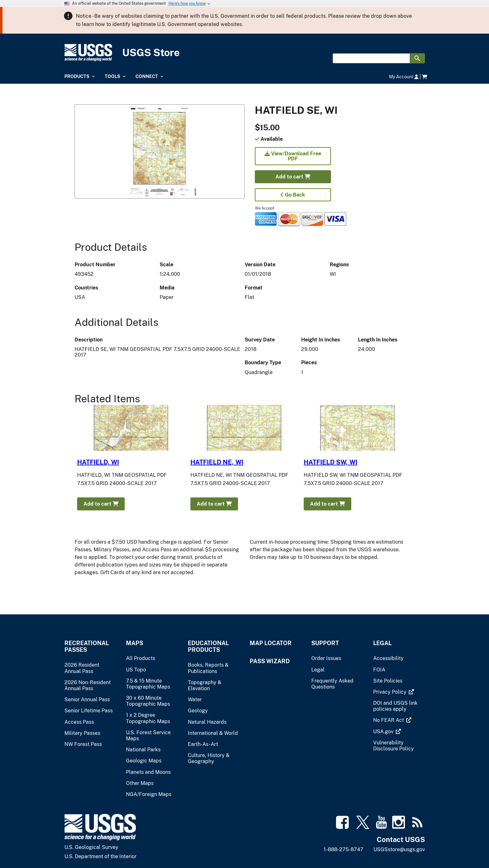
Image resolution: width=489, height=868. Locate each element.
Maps (135, 643)
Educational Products (208, 646)
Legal (382, 643)
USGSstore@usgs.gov (399, 849)
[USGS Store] (245, 53)
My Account (404, 77)
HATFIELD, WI (98, 462)
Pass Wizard (270, 661)
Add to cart (293, 177)
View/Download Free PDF (293, 156)
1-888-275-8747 (344, 849)
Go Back (293, 195)
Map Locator (271, 643)
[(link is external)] (390, 692)
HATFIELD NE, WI (217, 462)
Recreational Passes (87, 646)
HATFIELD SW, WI (330, 462)
